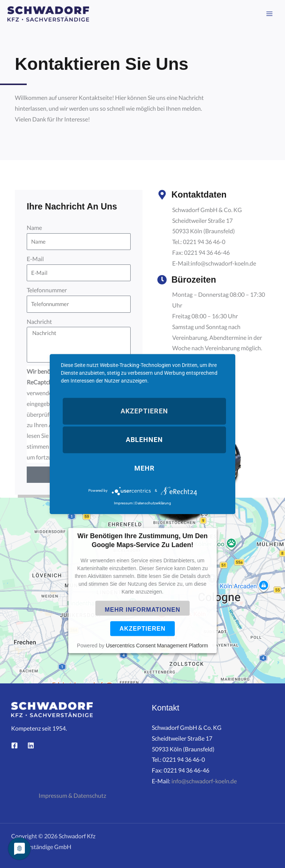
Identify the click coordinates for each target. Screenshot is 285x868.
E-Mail (35, 259)
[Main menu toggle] (270, 14)
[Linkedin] (31, 745)
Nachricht (39, 322)
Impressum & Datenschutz (72, 796)
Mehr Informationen (142, 610)
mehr (145, 468)
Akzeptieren (142, 629)
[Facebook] (14, 745)
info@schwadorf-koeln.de (204, 781)
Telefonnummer (47, 290)
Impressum (123, 503)
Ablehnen (144, 440)
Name (34, 228)
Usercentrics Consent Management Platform (157, 646)
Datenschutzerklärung (153, 503)
